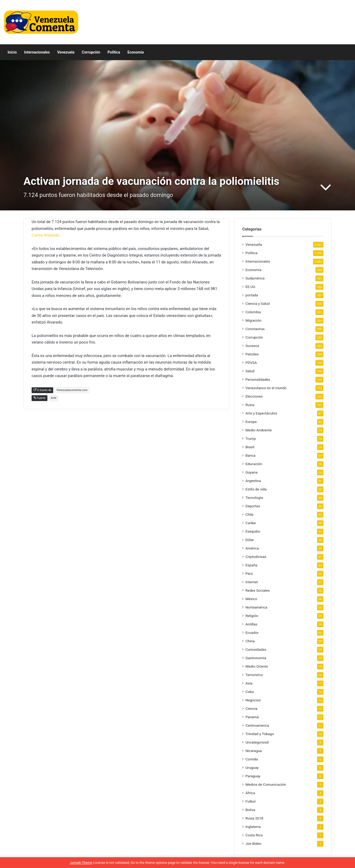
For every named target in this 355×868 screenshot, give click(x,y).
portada (252, 295)
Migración (253, 320)
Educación (254, 464)
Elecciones (254, 396)
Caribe (251, 523)
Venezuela (66, 52)
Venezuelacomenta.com (72, 390)
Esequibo (253, 531)
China (250, 641)
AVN (53, 398)
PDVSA (251, 363)
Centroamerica (257, 725)
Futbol (250, 801)
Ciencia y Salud (258, 303)
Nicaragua (254, 751)
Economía (136, 52)
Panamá (252, 717)
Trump (251, 438)
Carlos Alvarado (45, 235)
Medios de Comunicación (266, 784)
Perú (249, 573)
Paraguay (253, 776)
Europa (251, 422)
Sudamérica (255, 278)
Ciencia (251, 708)
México (251, 599)
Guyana (252, 472)
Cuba (250, 692)
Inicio (12, 52)
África (250, 793)
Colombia (253, 312)
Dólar (250, 540)
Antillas (251, 624)
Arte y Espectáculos (261, 413)
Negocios (253, 700)
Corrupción (91, 52)
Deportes (253, 506)
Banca (250, 455)
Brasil (250, 447)
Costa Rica (254, 835)
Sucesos (252, 346)
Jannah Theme (81, 863)
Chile (249, 514)
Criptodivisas (256, 557)
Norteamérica (256, 607)
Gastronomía (256, 658)
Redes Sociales (258, 590)
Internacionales (37, 52)
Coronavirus (255, 329)
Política (114, 52)
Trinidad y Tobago (260, 734)
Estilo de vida (256, 489)
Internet (252, 582)
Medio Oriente (257, 666)
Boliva (250, 810)
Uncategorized (257, 742)
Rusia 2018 (254, 818)
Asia (249, 683)
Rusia (250, 405)
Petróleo (252, 354)
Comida (252, 759)
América (252, 548)
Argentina (253, 481)
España (251, 565)
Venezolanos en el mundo (266, 388)
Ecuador (252, 633)
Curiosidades (256, 649)
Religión (252, 616)
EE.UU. (251, 287)
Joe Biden (253, 843)
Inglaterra (253, 827)
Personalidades (258, 379)
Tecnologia (254, 498)
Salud (250, 371)
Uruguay (252, 768)
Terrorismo (254, 675)
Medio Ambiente (259, 430)
